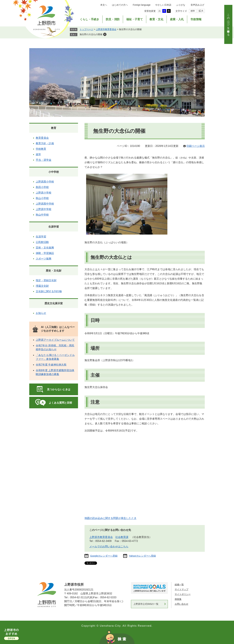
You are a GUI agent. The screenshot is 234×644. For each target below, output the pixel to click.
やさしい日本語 (163, 5)
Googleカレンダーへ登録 (104, 556)
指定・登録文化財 (46, 280)
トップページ (86, 29)
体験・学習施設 (45, 253)
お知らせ (41, 313)
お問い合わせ (182, 604)
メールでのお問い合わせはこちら (109, 547)
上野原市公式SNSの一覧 (146, 604)
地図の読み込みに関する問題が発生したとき (110, 518)
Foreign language (142, 5)
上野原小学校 (44, 193)
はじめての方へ (120, 5)
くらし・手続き (89, 19)
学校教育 (41, 149)
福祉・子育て (135, 19)
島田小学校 (42, 187)
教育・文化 (156, 19)
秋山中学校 (42, 215)
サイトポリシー (183, 594)
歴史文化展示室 (54, 303)
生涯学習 (54, 227)
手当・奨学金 (44, 160)
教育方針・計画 (45, 143)
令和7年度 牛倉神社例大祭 (51, 365)
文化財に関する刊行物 (49, 291)
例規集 (178, 599)
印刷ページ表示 (196, 146)
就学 (38, 154)
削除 (105, 34)
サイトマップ (182, 589)
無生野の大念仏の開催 (91, 34)
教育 (54, 128)
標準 (193, 11)
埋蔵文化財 (42, 286)
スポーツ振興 (44, 259)
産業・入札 (177, 19)
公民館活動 (42, 242)
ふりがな (181, 5)
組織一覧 (179, 585)
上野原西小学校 (45, 182)
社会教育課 (122, 537)
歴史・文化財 (54, 271)
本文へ (104, 5)
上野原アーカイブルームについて (55, 340)
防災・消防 (113, 19)
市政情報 (196, 19)
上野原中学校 (44, 209)
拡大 (201, 11)
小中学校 (54, 172)
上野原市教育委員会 (106, 29)
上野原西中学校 (45, 204)
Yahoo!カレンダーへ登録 (142, 556)
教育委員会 (42, 138)
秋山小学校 (42, 198)
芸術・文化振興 (45, 248)
